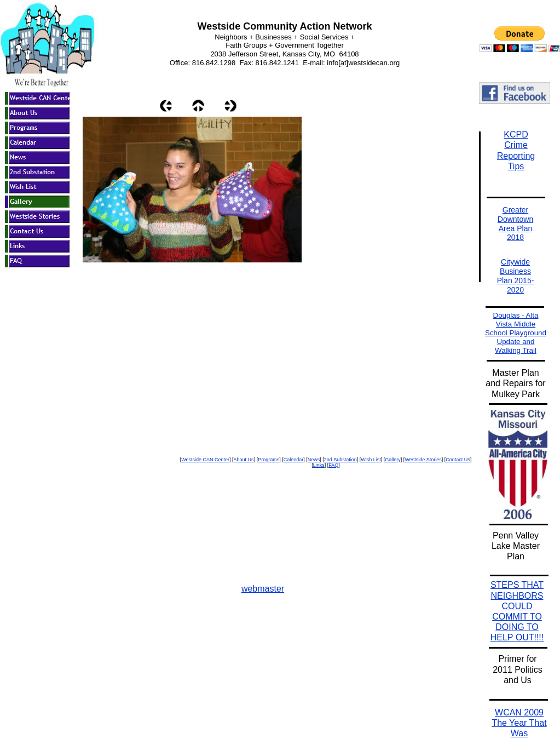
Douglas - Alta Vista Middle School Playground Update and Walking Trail (516, 333)
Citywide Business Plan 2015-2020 (516, 276)
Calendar (294, 460)
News (314, 460)
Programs (269, 460)
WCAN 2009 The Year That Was (519, 723)
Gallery (393, 460)
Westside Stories (423, 460)
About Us (244, 460)
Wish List (371, 460)
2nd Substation (340, 460)
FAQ (333, 465)
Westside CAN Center (205, 460)
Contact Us (458, 460)
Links (319, 465)
